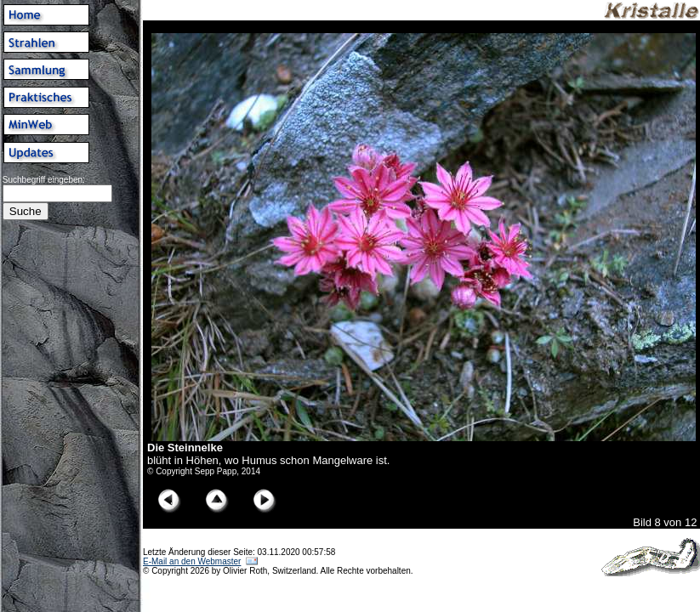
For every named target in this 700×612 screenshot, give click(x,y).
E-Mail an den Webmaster (192, 561)
